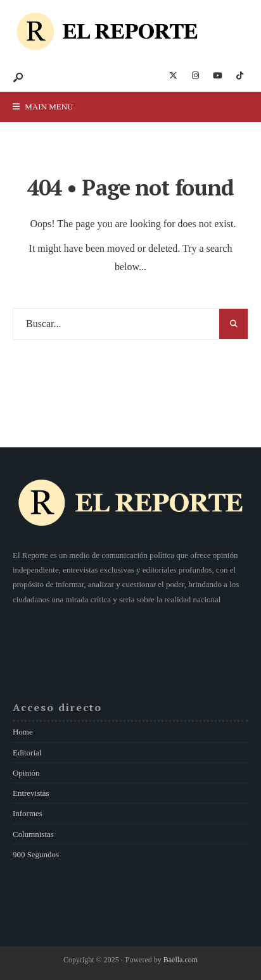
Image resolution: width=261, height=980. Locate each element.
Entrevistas (31, 793)
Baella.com (181, 960)
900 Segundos (36, 854)
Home (23, 732)
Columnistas (33, 834)
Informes (28, 813)
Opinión (26, 773)
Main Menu (43, 107)
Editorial (27, 753)
